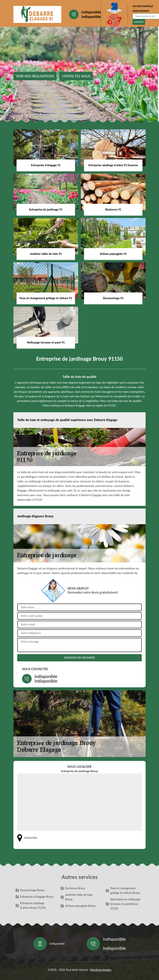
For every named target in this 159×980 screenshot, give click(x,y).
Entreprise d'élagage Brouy (37, 897)
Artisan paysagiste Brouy (80, 906)
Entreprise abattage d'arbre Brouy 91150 (33, 905)
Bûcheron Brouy (75, 888)
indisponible (91, 12)
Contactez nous (76, 76)
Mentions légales (101, 970)
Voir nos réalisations (35, 76)
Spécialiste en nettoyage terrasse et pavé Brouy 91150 (125, 904)
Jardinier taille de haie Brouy (79, 897)
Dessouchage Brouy (32, 890)
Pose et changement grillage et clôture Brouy (125, 891)
